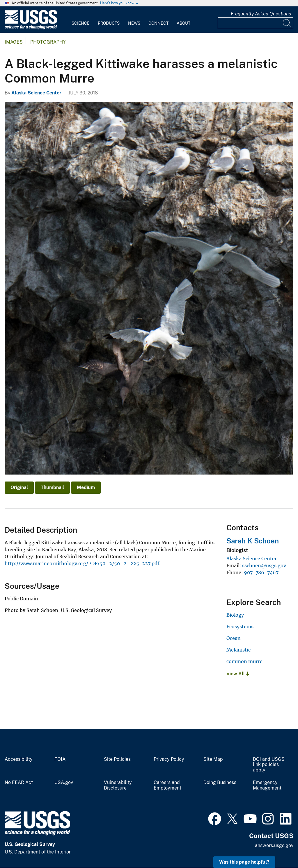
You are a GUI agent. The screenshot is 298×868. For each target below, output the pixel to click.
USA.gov (64, 783)
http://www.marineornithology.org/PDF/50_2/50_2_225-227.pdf (82, 563)
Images (14, 42)
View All (238, 674)
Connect (158, 23)
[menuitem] (81, 20)
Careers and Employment (167, 785)
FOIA (60, 759)
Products (109, 23)
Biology (235, 615)
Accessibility (19, 759)
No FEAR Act (19, 783)
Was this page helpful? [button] (244, 862)
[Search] (288, 23)
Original (19, 487)
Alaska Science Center (36, 93)
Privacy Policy (169, 759)
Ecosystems (240, 627)
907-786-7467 (261, 572)
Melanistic (238, 650)
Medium (86, 487)
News (134, 23)
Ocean (234, 638)
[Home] (31, 28)
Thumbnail (52, 487)
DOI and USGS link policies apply (269, 765)
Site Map (213, 759)
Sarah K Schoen (253, 541)
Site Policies (117, 759)
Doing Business (220, 783)
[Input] (256, 23)
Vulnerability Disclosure (118, 785)
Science (81, 23)
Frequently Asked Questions (261, 14)
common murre (244, 661)
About (183, 23)
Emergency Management (267, 785)
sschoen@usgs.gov (264, 565)
